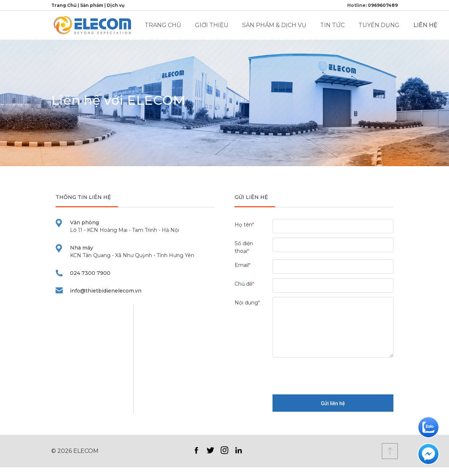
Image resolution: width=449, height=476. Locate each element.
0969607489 (383, 5)
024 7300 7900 (90, 273)
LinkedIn (238, 450)
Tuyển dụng (379, 25)
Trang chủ (163, 25)
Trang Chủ (64, 5)
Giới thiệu (212, 25)
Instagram (224, 450)
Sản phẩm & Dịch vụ (274, 25)
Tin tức (332, 25)
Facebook (196, 450)
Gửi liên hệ (333, 403)
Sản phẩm (92, 5)
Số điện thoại (244, 247)
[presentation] (327, 376)
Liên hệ (425, 25)
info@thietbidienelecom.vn (106, 291)
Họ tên (244, 225)
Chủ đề (244, 284)
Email (243, 265)
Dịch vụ (116, 5)
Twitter (210, 450)
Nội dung (247, 303)
